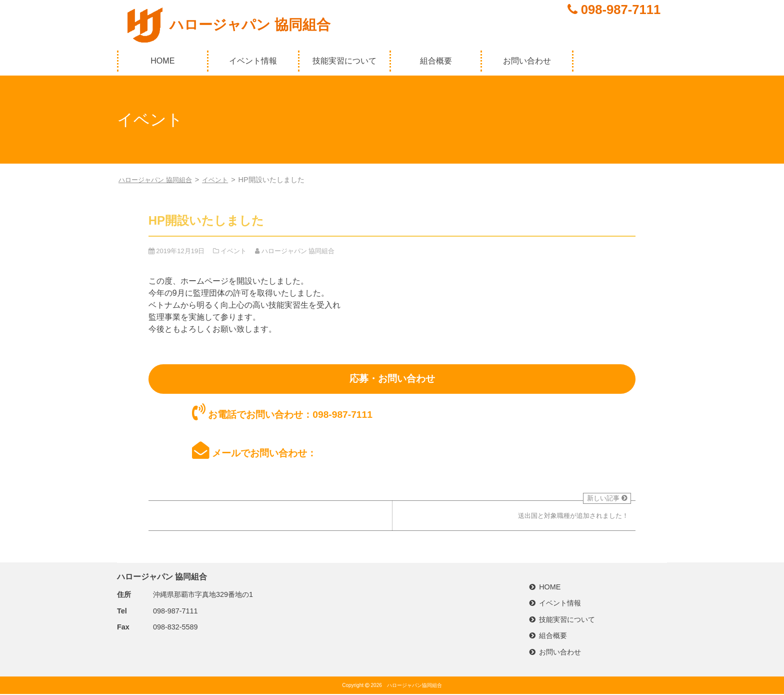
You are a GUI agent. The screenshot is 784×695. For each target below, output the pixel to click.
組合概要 (436, 61)
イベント (221, 180)
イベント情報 (253, 61)
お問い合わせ (527, 61)
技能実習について (344, 61)
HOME (162, 61)
